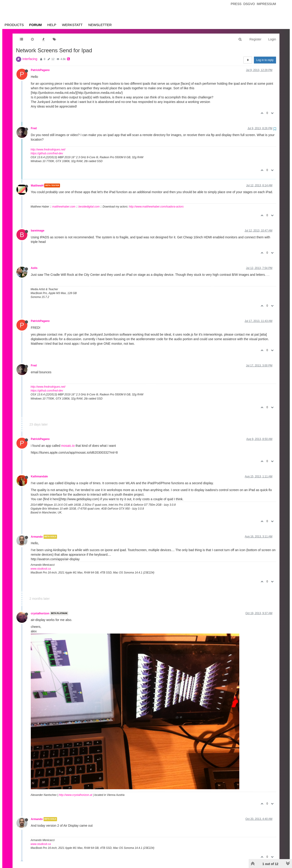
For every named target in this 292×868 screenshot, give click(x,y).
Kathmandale (39, 476)
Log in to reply (265, 60)
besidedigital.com (89, 207)
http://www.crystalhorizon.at (76, 795)
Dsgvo (249, 4)
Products (14, 25)
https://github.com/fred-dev (47, 153)
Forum (35, 25)
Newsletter (100, 25)
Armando (37, 537)
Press (236, 4)
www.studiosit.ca (41, 569)
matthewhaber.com (64, 207)
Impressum (266, 4)
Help (52, 25)
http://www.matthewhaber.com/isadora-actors (156, 207)
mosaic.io (68, 446)
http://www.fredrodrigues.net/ (48, 150)
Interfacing (30, 59)
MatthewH (37, 185)
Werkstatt (72, 25)
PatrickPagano (40, 70)
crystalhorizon (40, 613)
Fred (34, 128)
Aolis (34, 268)
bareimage (38, 231)
